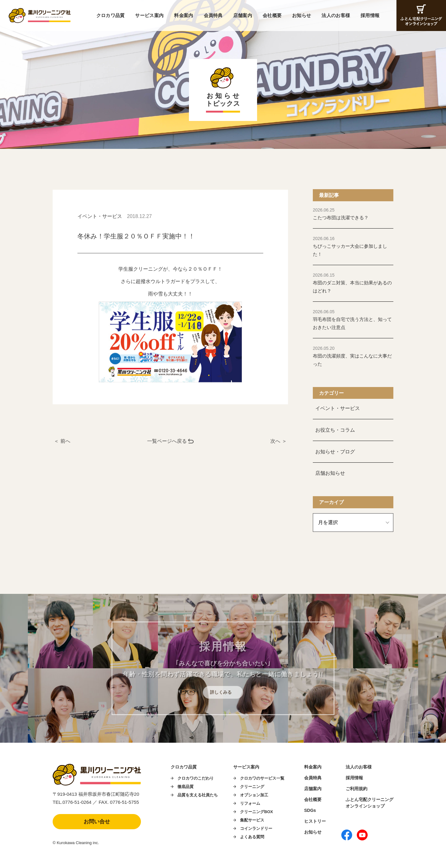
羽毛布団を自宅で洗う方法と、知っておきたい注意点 (352, 323)
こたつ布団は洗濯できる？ (341, 218)
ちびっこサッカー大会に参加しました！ (350, 250)
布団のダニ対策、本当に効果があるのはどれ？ (352, 287)
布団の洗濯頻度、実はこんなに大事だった (352, 360)
